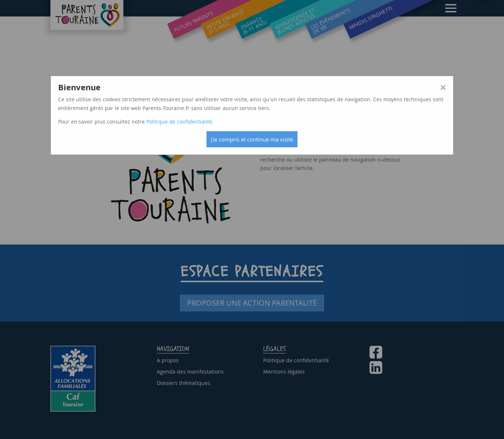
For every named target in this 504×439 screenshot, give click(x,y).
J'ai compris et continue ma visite (252, 139)
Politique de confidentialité (179, 122)
